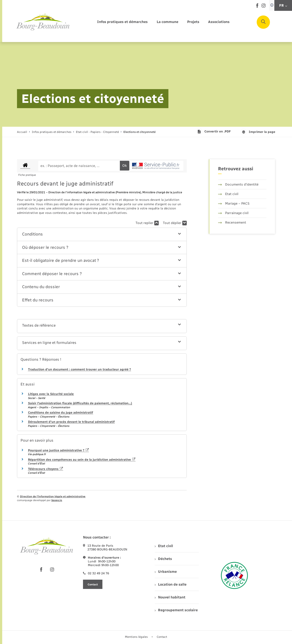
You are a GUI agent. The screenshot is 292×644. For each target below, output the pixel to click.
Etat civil (228, 194)
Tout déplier (175, 223)
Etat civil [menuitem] (164, 546)
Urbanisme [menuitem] (166, 572)
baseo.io (57, 500)
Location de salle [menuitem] (171, 584)
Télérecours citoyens (46, 469)
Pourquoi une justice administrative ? (58, 450)
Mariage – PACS (234, 203)
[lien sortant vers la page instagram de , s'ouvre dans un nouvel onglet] (264, 7)
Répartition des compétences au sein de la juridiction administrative (82, 460)
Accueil (22, 132)
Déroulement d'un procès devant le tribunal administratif (71, 422)
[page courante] (139, 132)
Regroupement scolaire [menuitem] (176, 610)
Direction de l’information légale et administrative (53, 496)
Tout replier (147, 223)
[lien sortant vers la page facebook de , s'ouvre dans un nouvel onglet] (257, 7)
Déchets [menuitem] (163, 559)
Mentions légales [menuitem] (136, 637)
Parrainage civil (233, 213)
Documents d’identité (238, 184)
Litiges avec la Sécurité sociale (51, 394)
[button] (102, 234)
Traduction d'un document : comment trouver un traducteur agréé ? (79, 369)
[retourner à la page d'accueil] (43, 22)
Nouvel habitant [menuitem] (170, 597)
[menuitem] (122, 22)
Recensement (232, 222)
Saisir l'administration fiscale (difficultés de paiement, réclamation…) (80, 403)
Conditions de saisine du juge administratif (60, 413)
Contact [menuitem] (162, 637)
